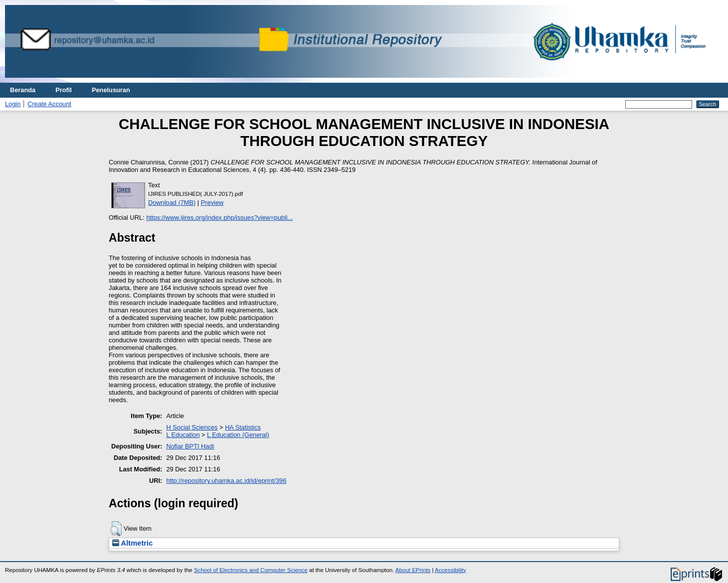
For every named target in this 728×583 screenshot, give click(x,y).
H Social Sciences (192, 427)
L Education (183, 435)
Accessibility (451, 570)
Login (13, 104)
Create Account (49, 104)
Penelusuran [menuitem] (111, 90)
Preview (212, 203)
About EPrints (413, 570)
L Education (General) (238, 435)
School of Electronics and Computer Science (251, 570)
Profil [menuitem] (64, 90)
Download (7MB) (172, 203)
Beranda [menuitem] (23, 90)
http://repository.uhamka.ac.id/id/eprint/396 (226, 481)
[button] (116, 529)
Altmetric (132, 543)
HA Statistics (243, 427)
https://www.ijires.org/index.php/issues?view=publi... (219, 218)
